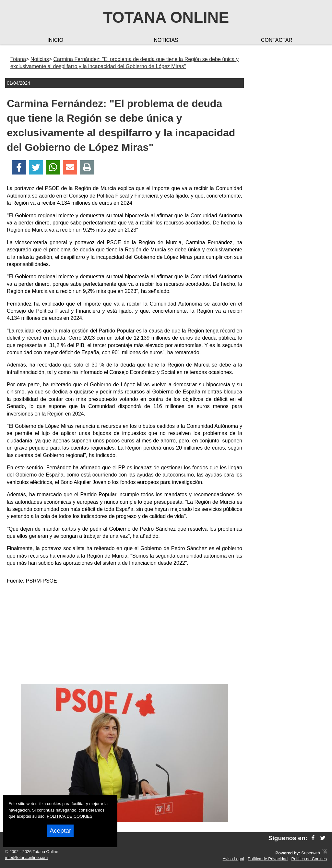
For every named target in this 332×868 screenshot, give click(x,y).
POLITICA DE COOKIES (70, 816)
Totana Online (166, 17)
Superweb (311, 853)
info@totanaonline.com (26, 857)
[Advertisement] (124, 635)
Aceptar (60, 831)
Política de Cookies (309, 859)
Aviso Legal (233, 859)
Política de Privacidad (268, 859)
